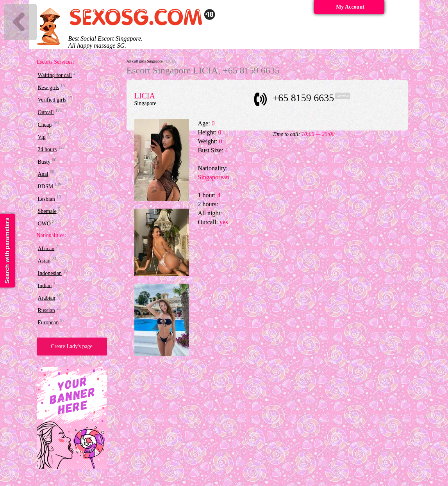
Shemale (47, 211)
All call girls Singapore (145, 61)
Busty (44, 162)
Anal (43, 174)
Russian (46, 310)
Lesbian (46, 199)
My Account (350, 7)
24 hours (47, 149)
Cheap (45, 124)
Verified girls (52, 100)
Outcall (46, 112)
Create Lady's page (72, 346)
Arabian (47, 298)
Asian (44, 261)
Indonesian (50, 273)
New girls (49, 87)
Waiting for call (55, 75)
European (48, 323)
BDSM (46, 187)
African (46, 248)
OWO (44, 224)
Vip (42, 137)
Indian (45, 285)
